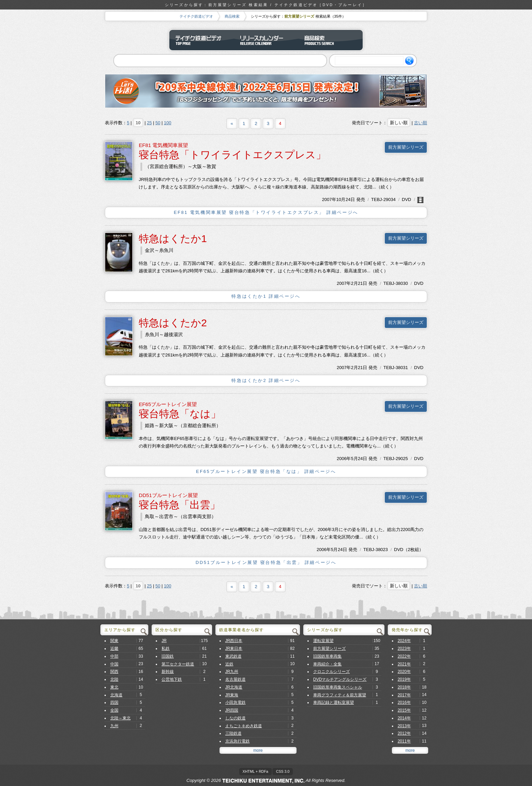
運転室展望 (323, 641)
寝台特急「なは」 (180, 414)
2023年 (404, 648)
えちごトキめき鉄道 (244, 726)
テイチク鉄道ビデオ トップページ (202, 40)
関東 (114, 641)
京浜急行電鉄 (237, 741)
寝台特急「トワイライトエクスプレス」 (232, 155)
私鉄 (166, 648)
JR (164, 641)
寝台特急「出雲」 (179, 505)
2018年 (404, 687)
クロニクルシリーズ (331, 672)
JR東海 (232, 695)
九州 (114, 726)
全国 (114, 710)
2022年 (404, 656)
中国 (114, 664)
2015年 (404, 710)
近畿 (114, 648)
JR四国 (232, 710)
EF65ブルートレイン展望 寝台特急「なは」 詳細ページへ (266, 471)
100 (168, 123)
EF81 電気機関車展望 (163, 145)
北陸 (114, 679)
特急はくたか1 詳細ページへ (266, 296)
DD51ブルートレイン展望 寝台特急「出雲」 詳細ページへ (266, 562)
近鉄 (229, 664)
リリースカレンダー (266, 40)
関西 (114, 672)
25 (149, 123)
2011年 (404, 741)
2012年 (404, 733)
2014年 (404, 718)
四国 (114, 702)
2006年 (344, 459)
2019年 (404, 679)
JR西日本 (234, 641)
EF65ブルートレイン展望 (168, 404)
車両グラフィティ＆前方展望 (340, 695)
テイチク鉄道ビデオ (196, 16)
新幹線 (168, 672)
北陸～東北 (120, 718)
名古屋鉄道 (235, 679)
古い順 (421, 123)
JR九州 (232, 672)
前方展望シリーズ (406, 147)
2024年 (404, 641)
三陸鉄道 (233, 733)
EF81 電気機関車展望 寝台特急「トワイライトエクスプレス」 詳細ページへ (266, 212)
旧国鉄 (168, 656)
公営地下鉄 (172, 679)
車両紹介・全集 (327, 664)
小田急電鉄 (235, 702)
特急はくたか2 (173, 323)
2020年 (404, 672)
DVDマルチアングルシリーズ (340, 679)
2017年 (404, 695)
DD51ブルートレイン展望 (168, 495)
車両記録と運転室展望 (334, 702)
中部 (114, 656)
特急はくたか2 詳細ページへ (266, 380)
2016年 (404, 702)
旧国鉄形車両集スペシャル (338, 687)
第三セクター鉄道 (178, 664)
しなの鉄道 (235, 718)
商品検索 (232, 16)
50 (158, 123)
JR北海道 (234, 687)
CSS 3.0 (283, 771)
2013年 (404, 726)
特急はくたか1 (173, 239)
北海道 (116, 695)
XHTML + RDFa (255, 771)
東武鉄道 (233, 656)
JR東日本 (234, 648)
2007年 (329, 199)
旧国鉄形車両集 (327, 656)
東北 (114, 687)
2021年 (404, 664)
